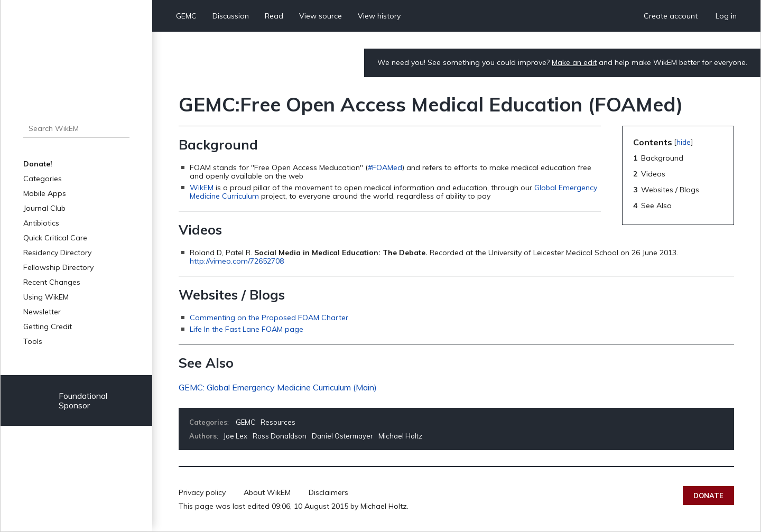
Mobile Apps (45, 193)
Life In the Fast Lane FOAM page (247, 329)
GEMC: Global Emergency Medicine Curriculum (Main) (278, 387)
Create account (671, 16)
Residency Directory (57, 253)
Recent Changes (52, 282)
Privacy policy (202, 492)
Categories (43, 179)
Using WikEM (46, 297)
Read (274, 16)
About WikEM (267, 492)
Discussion (231, 16)
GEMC (186, 16)
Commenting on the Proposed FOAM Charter (269, 318)
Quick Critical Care (55, 238)
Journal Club (44, 208)
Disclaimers (328, 492)
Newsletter (42, 312)
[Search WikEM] (76, 128)
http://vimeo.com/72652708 (237, 261)
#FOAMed (385, 167)
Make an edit (574, 62)
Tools (33, 341)
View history (379, 16)
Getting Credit (48, 326)
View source (321, 16)
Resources (278, 422)
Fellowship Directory (58, 267)
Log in (726, 16)
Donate (708, 496)
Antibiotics (41, 223)
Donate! (38, 164)
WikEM (202, 188)
